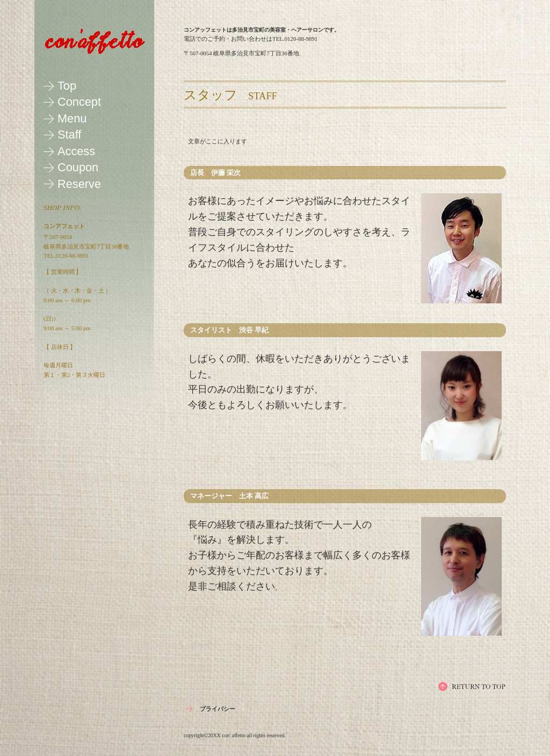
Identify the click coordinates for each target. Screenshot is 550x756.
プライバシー (218, 709)
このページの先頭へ (472, 686)
